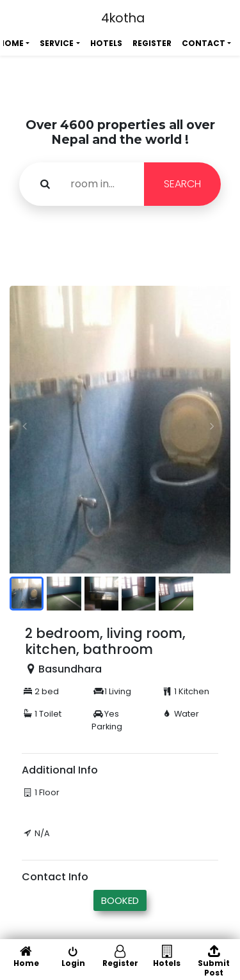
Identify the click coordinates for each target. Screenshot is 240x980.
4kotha (123, 18)
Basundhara (70, 669)
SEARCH (182, 184)
